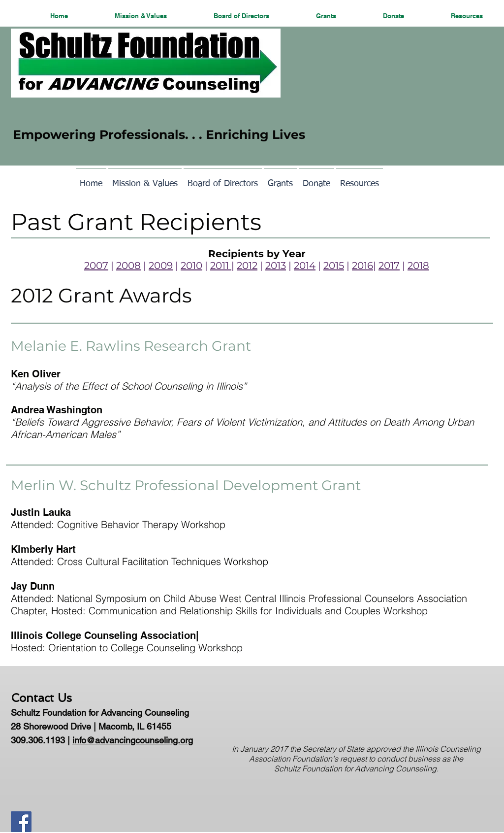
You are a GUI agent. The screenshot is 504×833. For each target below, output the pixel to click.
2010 (191, 266)
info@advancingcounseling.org (133, 740)
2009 (161, 266)
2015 (334, 266)
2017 (389, 266)
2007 (96, 266)
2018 (418, 266)
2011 (221, 266)
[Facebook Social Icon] (21, 822)
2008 (128, 266)
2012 (247, 266)
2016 (362, 266)
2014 (305, 266)
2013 (276, 266)
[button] (125, 15)
